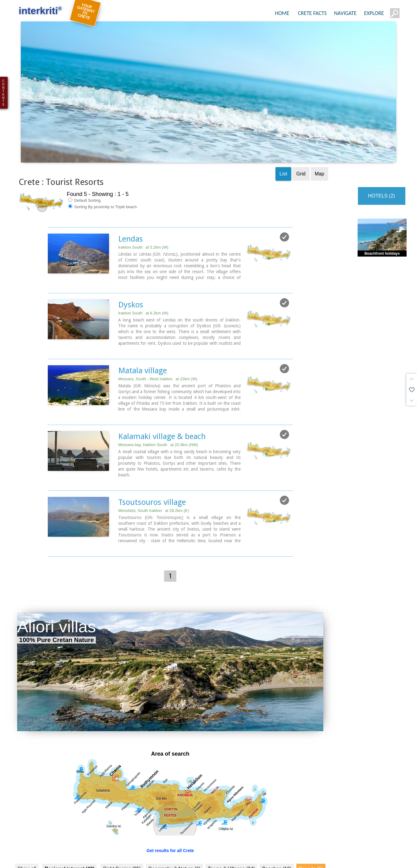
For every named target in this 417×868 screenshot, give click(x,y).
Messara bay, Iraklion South (158, 421)
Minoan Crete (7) (175, 858)
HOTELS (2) (381, 173)
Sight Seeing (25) (122, 845)
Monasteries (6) (253, 858)
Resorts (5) (311, 845)
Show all (27, 845)
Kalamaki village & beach (162, 413)
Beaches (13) (277, 845)
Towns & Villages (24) (231, 845)
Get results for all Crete (170, 827)
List (283, 151)
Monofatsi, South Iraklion (154, 487)
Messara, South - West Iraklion (158, 356)
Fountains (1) (34, 858)
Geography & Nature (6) (174, 845)
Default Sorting (85, 178)
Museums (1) (215, 858)
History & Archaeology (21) (120, 858)
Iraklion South (143, 225)
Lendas (131, 216)
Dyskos (131, 282)
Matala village (143, 348)
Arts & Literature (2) (299, 858)
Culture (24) (70, 858)
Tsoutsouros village (152, 479)
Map (319, 151)
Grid (301, 151)
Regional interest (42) (70, 845)
